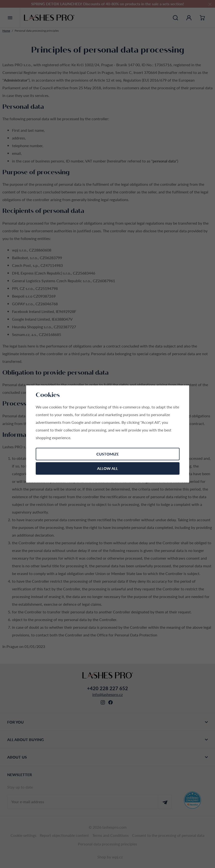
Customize (108, 454)
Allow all (107, 468)
